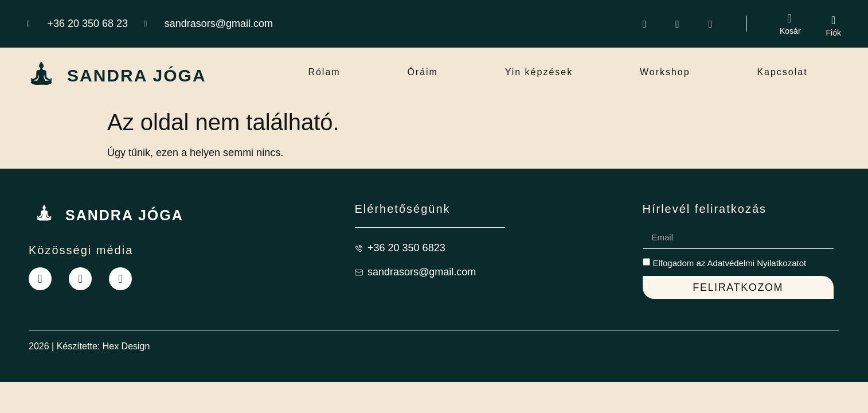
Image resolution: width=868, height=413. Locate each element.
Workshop (665, 72)
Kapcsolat (782, 72)
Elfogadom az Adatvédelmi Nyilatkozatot (730, 263)
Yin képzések (539, 72)
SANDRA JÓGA (137, 75)
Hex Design (126, 346)
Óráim (423, 72)
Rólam (324, 72)
